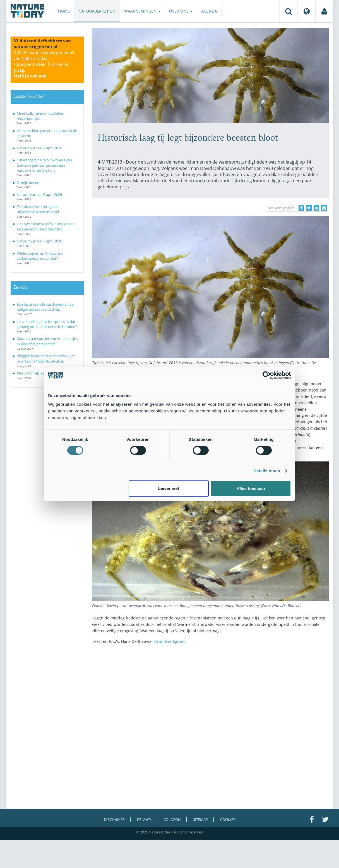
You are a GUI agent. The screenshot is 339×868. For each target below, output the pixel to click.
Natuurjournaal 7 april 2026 (39, 148)
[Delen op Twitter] (309, 208)
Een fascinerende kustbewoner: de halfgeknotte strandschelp (45, 307)
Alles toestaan (251, 488)
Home (64, 11)
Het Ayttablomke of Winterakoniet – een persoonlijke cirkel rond (47, 226)
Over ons (181, 11)
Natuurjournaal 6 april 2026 (39, 194)
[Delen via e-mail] (324, 208)
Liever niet (169, 488)
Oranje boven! (28, 183)
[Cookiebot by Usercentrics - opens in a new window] (267, 375)
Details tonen (267, 471)
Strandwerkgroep (170, 641)
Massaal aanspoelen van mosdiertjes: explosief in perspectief (48, 341)
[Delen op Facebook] (301, 208)
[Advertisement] (210, 697)
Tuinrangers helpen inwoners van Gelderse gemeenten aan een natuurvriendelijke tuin (44, 165)
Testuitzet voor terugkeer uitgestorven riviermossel (38, 209)
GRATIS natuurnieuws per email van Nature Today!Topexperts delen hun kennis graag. (44, 64)
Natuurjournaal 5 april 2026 (39, 241)
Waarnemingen (142, 11)
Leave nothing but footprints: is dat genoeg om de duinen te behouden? (47, 324)
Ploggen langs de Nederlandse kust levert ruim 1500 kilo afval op (46, 358)
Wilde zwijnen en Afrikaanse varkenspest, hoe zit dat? (40, 256)
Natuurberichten (97, 11)
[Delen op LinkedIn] (316, 208)
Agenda (209, 11)
